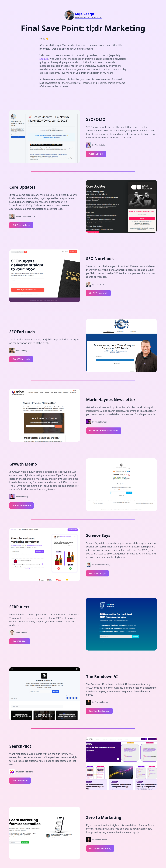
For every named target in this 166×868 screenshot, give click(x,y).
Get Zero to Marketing (100, 848)
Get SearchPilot (20, 781)
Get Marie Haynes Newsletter (104, 431)
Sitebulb (44, 59)
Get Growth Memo (22, 506)
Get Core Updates (21, 225)
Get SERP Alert (20, 641)
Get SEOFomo (96, 154)
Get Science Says (97, 573)
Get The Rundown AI (99, 711)
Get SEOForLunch (21, 359)
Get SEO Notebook (98, 293)
